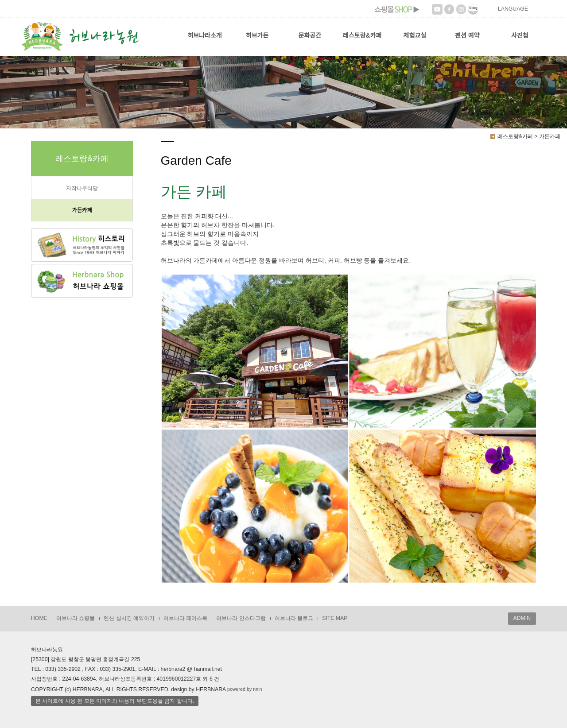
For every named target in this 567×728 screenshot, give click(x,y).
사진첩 (520, 35)
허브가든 (257, 35)
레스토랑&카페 (362, 35)
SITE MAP (335, 618)
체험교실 (415, 35)
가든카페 (82, 210)
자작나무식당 (82, 188)
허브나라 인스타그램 (241, 618)
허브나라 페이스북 (185, 618)
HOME (39, 618)
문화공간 (310, 35)
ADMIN (522, 618)
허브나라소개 (204, 35)
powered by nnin (245, 689)
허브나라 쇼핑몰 (76, 618)
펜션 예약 (467, 35)
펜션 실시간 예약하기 (129, 618)
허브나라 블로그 (294, 618)
